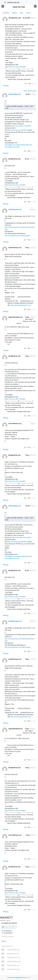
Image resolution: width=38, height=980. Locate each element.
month (28, 13)
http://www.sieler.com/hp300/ (22, 126)
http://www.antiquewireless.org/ (21, 305)
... (6, 103)
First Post (6, 13)
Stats (21, 13)
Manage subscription (9, 927)
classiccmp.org (13, 2)
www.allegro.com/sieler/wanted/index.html (18, 145)
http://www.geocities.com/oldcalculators (18, 236)
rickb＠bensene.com (15, 209)
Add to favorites (8, 936)
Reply (6, 86)
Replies (14, 13)
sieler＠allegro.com (15, 94)
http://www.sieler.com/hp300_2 (17, 130)
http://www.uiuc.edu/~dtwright (15, 67)
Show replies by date (30, 91)
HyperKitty (18, 977)
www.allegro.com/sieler (12, 147)
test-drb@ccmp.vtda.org (9, 923)
